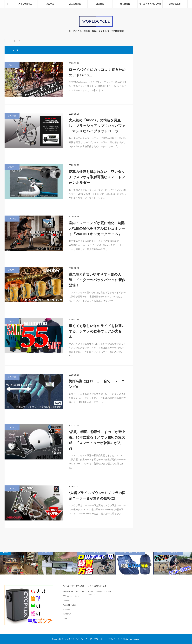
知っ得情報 (125, 4)
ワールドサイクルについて (74, 591)
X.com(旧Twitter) (70, 605)
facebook (67, 601)
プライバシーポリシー (72, 596)
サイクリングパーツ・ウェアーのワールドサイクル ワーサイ (93, 639)
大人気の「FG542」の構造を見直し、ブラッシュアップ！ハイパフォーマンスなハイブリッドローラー (97, 126)
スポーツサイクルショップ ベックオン (99, 593)
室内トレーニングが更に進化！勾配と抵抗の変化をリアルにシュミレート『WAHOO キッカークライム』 (97, 228)
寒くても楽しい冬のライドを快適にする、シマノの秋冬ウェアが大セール (97, 331)
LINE (65, 618)
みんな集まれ (75, 4)
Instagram (67, 614)
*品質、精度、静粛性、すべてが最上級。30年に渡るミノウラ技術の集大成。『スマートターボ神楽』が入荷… (97, 440)
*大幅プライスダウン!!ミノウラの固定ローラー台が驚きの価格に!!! (97, 496)
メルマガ (50, 4)
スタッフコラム (25, 4)
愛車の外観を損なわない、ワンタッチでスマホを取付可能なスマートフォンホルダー (97, 177)
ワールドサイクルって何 (150, 4)
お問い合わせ (175, 4)
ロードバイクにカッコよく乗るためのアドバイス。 (97, 72)
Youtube (66, 609)
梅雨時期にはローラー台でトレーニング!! (97, 384)
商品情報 (100, 4)
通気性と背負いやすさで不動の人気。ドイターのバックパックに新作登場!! (97, 280)
